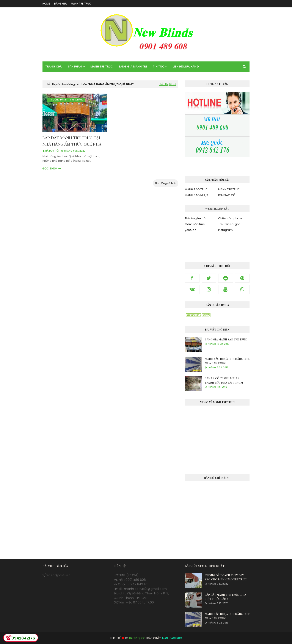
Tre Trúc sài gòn (229, 224)
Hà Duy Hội (52, 151)
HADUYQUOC (137, 638)
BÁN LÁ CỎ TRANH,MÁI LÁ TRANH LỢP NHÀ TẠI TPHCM (224, 380)
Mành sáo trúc (195, 224)
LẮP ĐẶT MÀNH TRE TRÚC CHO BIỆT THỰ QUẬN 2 (225, 597)
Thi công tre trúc (196, 218)
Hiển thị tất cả (167, 84)
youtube (191, 230)
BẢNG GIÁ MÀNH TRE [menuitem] (133, 67)
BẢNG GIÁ (60, 4)
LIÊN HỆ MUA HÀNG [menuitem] (186, 67)
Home (46, 4)
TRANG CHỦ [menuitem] (54, 67)
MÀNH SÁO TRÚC (196, 189)
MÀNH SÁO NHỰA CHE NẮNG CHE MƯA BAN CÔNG (227, 361)
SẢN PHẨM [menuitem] (75, 67)
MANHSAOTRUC (172, 638)
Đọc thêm (50, 168)
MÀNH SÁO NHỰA (197, 195)
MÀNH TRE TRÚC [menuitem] (102, 67)
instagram (225, 230)
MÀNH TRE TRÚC (81, 4)
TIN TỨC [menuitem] (159, 67)
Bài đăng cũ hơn (166, 183)
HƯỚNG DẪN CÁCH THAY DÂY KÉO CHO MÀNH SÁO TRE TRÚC (226, 577)
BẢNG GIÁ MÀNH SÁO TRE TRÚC (226, 339)
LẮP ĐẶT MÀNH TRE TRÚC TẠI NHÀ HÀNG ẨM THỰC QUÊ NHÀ (72, 141)
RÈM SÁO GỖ (227, 195)
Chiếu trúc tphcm (230, 218)
